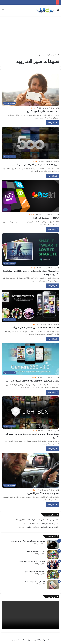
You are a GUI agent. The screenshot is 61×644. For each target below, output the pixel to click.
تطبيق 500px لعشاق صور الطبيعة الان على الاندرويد (35, 165)
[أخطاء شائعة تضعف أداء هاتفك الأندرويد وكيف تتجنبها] (53, 544)
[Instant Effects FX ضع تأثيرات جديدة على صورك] (30, 306)
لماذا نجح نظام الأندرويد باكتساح (35, 571)
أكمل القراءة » (53, 123)
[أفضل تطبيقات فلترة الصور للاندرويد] (30, 90)
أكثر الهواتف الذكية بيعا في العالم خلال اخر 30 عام (42, 520)
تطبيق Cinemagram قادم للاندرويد (43, 493)
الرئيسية (56, 55)
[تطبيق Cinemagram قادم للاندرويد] (30, 470)
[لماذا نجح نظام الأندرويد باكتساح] (53, 575)
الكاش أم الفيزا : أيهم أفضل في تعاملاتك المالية (43, 527)
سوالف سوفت (50, 515)
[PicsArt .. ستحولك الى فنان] (30, 196)
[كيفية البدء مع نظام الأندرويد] (53, 554)
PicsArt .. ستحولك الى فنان (46, 218)
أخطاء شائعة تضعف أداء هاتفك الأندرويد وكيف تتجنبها (28, 541)
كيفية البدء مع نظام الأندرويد (36, 551)
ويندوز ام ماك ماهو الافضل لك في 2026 (45, 523)
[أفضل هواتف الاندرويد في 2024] (53, 585)
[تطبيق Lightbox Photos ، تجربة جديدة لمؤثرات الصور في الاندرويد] (30, 412)
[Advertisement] (30, 33)
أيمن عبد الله (54, 108)
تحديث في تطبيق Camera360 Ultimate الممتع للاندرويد (33, 381)
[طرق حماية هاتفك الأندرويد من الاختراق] (53, 565)
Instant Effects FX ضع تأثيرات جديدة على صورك (36, 328)
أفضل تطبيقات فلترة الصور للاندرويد (42, 111)
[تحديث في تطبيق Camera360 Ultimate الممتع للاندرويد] (30, 359)
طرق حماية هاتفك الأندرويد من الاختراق (32, 561)
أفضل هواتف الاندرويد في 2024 (35, 582)
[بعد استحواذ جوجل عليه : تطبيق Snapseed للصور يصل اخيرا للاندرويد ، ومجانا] (30, 249)
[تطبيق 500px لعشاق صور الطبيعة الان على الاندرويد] (30, 143)
